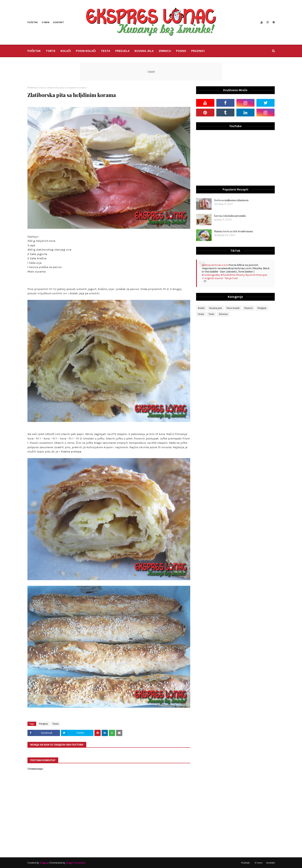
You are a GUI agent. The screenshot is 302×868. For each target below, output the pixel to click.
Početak (33, 22)
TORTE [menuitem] (51, 51)
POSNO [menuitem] (181, 51)
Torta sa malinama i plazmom (231, 200)
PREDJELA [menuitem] (122, 51)
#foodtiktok (228, 275)
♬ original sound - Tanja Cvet (220, 278)
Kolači (201, 308)
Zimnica (223, 314)
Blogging (44, 863)
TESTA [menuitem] (106, 51)
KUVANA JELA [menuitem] (144, 51)
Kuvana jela (216, 308)
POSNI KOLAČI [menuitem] (86, 51)
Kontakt (59, 22)
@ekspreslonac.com (215, 265)
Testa (42, 88)
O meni (46, 22)
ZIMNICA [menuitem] (165, 51)
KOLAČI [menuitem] (66, 51)
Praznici (249, 308)
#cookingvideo (211, 275)
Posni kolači (233, 308)
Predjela (43, 724)
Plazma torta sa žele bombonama (233, 231)
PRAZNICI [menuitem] (198, 51)
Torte (211, 314)
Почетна (32, 88)
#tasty (240, 275)
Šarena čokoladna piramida (230, 216)
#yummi (250, 275)
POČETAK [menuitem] (34, 51)
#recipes (262, 275)
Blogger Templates (76, 863)
